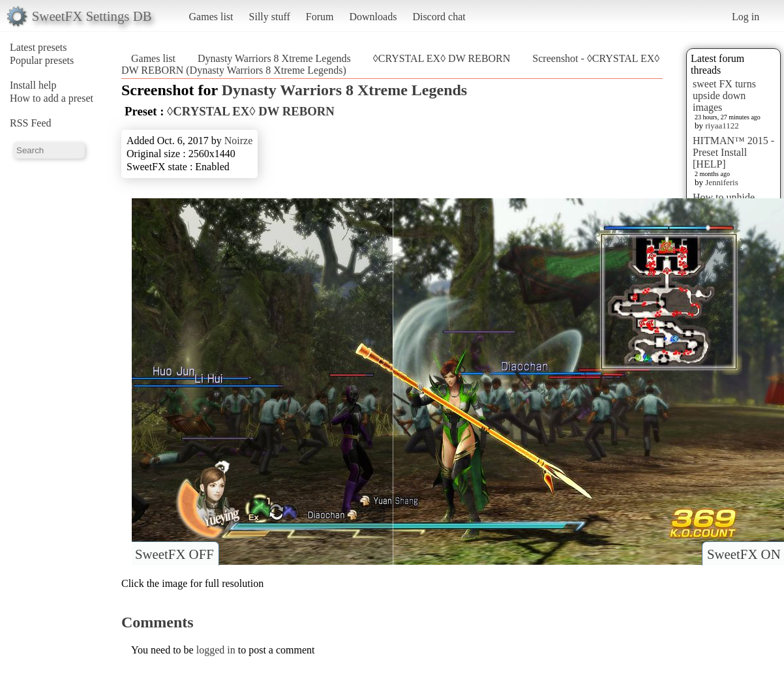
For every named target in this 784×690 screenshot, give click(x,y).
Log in (746, 17)
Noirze (239, 141)
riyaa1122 (722, 126)
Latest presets (38, 47)
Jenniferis (722, 182)
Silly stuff (270, 17)
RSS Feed (31, 123)
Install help (33, 85)
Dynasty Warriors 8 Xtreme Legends (274, 58)
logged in (216, 650)
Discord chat (439, 17)
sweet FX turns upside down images (724, 96)
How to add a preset (52, 98)
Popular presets (42, 60)
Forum (320, 17)
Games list (211, 17)
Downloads (373, 17)
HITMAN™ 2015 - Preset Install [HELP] (733, 152)
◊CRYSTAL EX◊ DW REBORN (442, 58)
